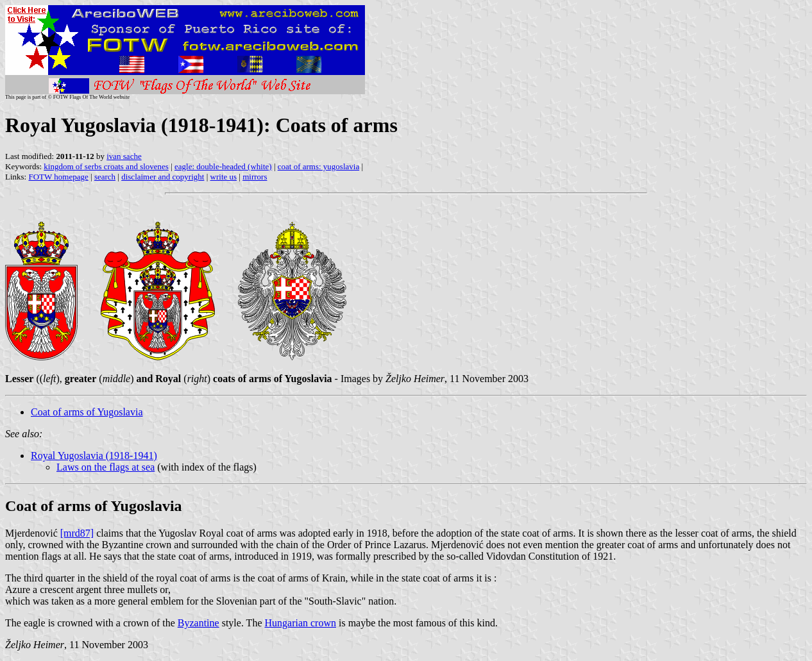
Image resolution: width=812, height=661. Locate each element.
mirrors (255, 177)
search (105, 177)
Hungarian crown (300, 623)
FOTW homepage (58, 177)
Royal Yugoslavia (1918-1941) (94, 456)
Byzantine (199, 623)
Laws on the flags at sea (106, 467)
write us (224, 177)
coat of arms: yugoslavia (318, 166)
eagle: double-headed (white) (223, 166)
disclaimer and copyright (163, 177)
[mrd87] (77, 533)
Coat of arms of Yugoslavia (87, 412)
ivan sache (124, 156)
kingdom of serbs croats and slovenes (106, 166)
